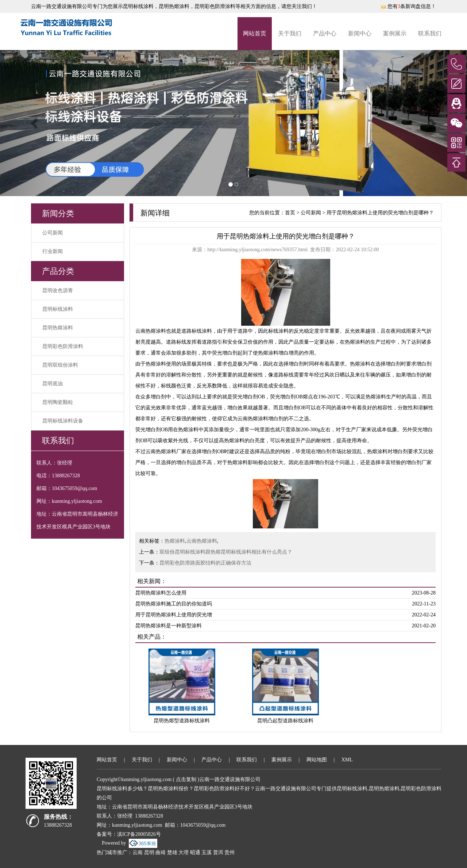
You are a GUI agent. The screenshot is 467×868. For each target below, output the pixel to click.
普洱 (218, 852)
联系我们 (430, 33)
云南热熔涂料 (202, 541)
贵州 (229, 852)
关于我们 (290, 33)
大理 (184, 852)
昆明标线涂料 (138, 6)
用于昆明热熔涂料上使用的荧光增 (174, 615)
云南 (138, 852)
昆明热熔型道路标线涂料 (182, 721)
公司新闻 (53, 233)
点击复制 (186, 779)
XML (347, 760)
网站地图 (317, 760)
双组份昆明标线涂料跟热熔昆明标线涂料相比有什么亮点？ (226, 552)
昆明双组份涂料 (60, 365)
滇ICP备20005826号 (139, 834)
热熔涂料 (175, 541)
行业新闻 (53, 251)
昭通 (195, 852)
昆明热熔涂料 (58, 328)
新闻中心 (360, 33)
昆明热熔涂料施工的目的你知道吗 (174, 604)
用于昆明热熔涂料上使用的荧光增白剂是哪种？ (380, 213)
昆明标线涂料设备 (63, 421)
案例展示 (395, 33)
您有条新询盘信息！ (408, 6)
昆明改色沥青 (58, 290)
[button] (35, 123)
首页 (290, 213)
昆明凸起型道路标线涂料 (285, 721)
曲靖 (161, 852)
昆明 (149, 852)
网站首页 (255, 33)
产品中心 (325, 33)
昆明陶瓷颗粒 (58, 402)
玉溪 (207, 852)
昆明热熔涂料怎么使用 (161, 593)
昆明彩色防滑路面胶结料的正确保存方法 (205, 563)
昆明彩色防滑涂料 (63, 346)
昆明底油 (53, 384)
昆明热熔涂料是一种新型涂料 (169, 626)
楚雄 (172, 852)
